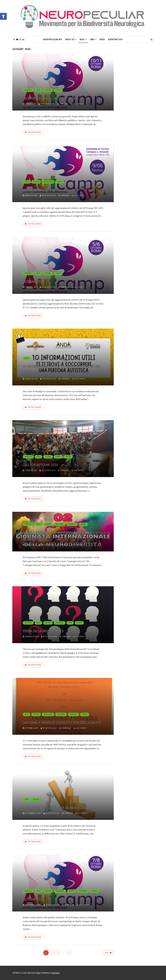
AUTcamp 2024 (40, 282)
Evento (60, 83)
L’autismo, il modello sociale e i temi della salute (63, 722)
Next (107, 958)
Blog (82, 39)
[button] (3, 16)
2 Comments (84, 817)
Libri (92, 39)
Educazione (49, 182)
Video (102, 39)
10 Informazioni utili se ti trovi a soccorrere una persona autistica (56, 367)
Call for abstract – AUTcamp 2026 (59, 94)
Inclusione (61, 520)
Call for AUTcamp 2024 (51, 466)
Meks (39, 973)
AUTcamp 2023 (40, 903)
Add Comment (79, 104)
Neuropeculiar (49, 104)
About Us (70, 39)
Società (60, 274)
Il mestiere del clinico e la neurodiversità (57, 807)
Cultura (49, 83)
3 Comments (81, 639)
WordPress (56, 973)
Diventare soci (115, 39)
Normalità (74, 520)
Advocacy (28, 83)
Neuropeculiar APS (53, 39)
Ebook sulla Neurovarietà (56, 633)
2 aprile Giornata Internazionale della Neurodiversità (50, 534)
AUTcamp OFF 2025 (45, 189)
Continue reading (35, 133)
